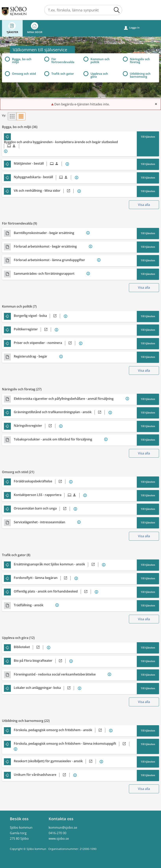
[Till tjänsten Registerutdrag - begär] (36, 356)
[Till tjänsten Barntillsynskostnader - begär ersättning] (50, 233)
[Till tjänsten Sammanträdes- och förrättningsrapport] (50, 274)
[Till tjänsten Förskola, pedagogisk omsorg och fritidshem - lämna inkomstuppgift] (73, 744)
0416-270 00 (57, 833)
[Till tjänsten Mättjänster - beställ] (39, 164)
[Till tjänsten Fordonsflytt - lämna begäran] (44, 578)
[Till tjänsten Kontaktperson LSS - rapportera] (48, 495)
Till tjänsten (148, 137)
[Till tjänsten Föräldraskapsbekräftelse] (41, 482)
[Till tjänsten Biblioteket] (30, 647)
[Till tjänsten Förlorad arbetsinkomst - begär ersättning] (51, 246)
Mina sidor (35, 28)
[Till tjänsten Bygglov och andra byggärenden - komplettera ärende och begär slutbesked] (68, 144)
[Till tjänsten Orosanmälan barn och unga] (43, 509)
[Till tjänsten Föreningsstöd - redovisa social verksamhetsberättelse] (60, 674)
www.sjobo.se (59, 839)
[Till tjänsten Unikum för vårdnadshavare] (43, 775)
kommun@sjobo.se (63, 827)
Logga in (132, 28)
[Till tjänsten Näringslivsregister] (36, 426)
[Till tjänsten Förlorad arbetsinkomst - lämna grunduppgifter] (55, 260)
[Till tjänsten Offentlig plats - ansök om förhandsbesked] (54, 592)
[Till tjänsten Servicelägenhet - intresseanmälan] (45, 522)
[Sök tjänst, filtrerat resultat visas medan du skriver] (83, 10)
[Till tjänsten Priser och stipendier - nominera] (46, 343)
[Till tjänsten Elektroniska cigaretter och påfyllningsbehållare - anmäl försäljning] (69, 399)
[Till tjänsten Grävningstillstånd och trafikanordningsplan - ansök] (61, 412)
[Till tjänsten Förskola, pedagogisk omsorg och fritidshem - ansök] (61, 730)
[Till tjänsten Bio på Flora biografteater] (41, 661)
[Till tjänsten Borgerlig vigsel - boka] (38, 316)
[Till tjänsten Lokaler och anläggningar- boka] (45, 688)
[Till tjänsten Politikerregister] (34, 330)
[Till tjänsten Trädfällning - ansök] (34, 605)
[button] (117, 10)
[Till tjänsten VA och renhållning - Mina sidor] (45, 191)
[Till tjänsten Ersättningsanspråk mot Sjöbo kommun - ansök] (57, 565)
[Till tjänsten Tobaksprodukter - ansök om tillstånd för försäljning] (59, 439)
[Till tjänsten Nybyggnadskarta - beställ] (44, 177)
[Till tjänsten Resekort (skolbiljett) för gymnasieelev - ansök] (56, 761)
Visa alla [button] (144, 205)
